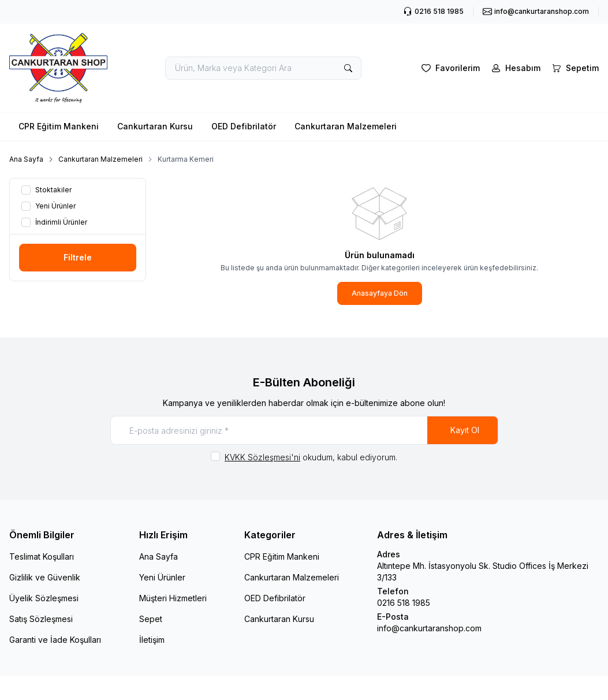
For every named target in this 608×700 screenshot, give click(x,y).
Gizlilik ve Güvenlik (45, 577)
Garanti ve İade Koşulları (55, 640)
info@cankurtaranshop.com (429, 628)
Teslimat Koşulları (42, 556)
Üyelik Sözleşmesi (44, 598)
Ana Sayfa (26, 159)
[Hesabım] (515, 68)
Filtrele (78, 257)
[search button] (348, 68)
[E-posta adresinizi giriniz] (304, 430)
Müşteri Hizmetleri (173, 598)
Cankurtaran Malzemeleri (346, 126)
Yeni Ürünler (162, 577)
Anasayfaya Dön (380, 293)
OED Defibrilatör (244, 126)
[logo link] (58, 68)
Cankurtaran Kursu (155, 126)
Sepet (151, 619)
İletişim (152, 640)
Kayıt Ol (465, 430)
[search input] (263, 68)
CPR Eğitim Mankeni (59, 126)
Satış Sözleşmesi (41, 619)
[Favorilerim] (450, 68)
